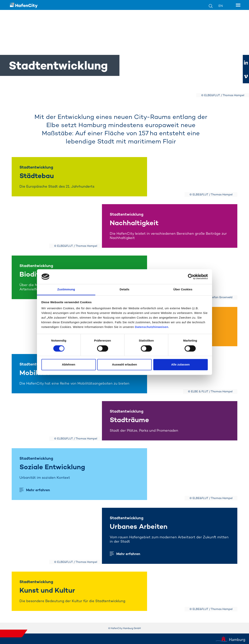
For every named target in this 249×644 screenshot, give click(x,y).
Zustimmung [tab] (66, 289)
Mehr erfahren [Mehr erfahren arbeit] (128, 554)
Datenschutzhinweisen (152, 327)
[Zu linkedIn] (246, 63)
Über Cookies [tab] (183, 289)
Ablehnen (68, 365)
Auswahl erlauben (124, 365)
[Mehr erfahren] (192, 474)
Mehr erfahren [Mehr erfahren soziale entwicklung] (38, 490)
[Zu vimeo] (246, 76)
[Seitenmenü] (239, 5)
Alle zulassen (180, 365)
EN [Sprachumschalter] (221, 6)
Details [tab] (124, 289)
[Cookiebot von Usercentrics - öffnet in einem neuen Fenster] (191, 277)
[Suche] (214, 6)
